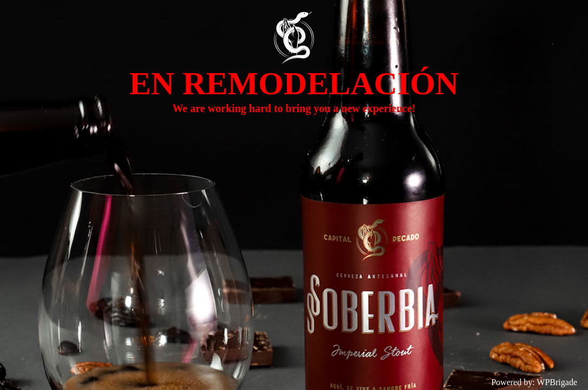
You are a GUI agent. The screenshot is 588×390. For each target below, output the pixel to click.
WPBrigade (557, 382)
